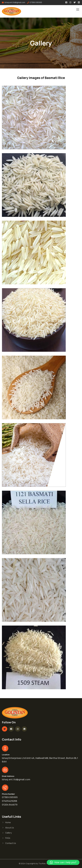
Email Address (8, 776)
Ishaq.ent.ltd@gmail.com (16, 779)
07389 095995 (36, 2)
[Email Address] (5, 770)
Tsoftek (42, 863)
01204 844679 (10, 805)
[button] (63, 862)
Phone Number (8, 794)
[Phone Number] (5, 788)
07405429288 (10, 801)
